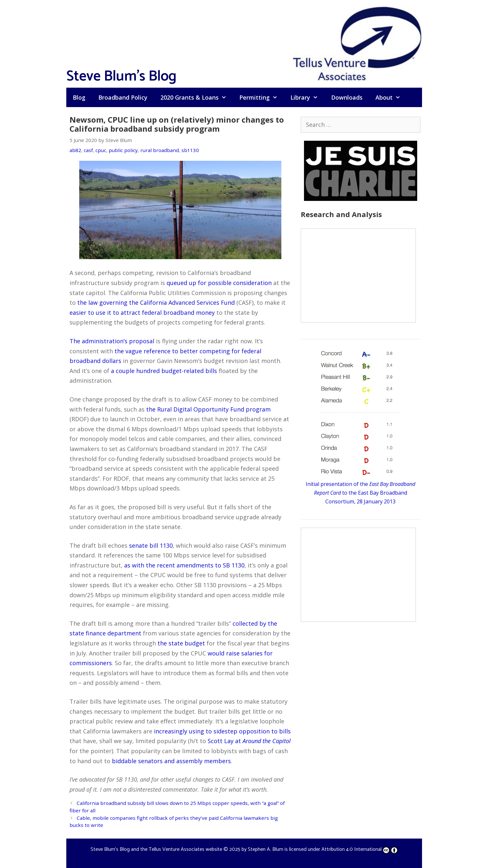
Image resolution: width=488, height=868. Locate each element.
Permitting (262, 97)
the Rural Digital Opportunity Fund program (208, 409)
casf (88, 150)
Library (307, 97)
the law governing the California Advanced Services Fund (156, 302)
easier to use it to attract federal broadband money (142, 313)
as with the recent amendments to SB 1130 (184, 565)
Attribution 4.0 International (360, 849)
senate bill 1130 (151, 545)
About (391, 97)
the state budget (181, 643)
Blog (79, 97)
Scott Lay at (249, 741)
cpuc (101, 150)
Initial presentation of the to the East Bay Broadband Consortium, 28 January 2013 (360, 493)
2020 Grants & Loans (197, 97)
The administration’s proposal (112, 341)
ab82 (75, 150)
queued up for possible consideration (219, 283)
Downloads (347, 97)
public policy (123, 150)
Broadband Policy (123, 97)
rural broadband (160, 150)
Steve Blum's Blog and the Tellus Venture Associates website (156, 849)
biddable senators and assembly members (171, 761)
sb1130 (190, 150)
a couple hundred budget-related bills (164, 371)
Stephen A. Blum (266, 849)
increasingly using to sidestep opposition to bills (222, 731)
